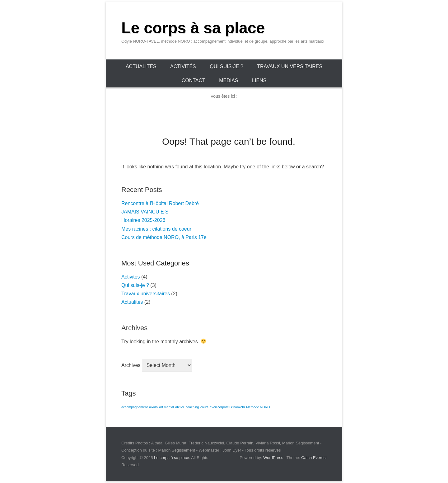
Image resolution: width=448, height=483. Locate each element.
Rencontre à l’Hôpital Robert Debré (160, 203)
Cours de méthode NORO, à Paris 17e (164, 237)
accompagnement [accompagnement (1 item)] (135, 407)
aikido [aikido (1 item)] (153, 407)
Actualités (141, 66)
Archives (131, 365)
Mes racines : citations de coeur (156, 229)
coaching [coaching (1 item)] (192, 407)
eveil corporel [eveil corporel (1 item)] (219, 407)
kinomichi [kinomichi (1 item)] (238, 407)
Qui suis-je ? (226, 66)
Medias (229, 80)
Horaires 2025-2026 (143, 220)
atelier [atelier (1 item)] (180, 407)
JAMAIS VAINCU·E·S (145, 212)
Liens (259, 80)
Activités (183, 66)
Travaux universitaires (290, 66)
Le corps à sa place (193, 28)
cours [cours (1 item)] (204, 407)
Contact (194, 80)
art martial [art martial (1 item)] (166, 407)
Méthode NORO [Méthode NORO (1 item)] (258, 407)
